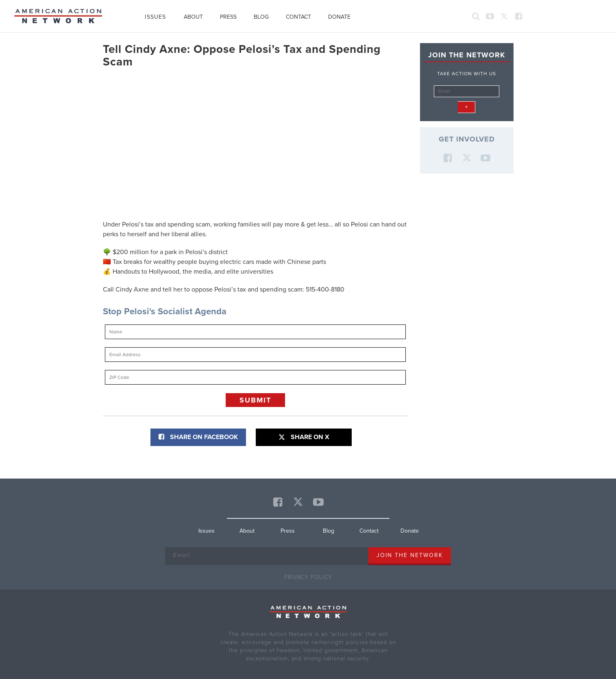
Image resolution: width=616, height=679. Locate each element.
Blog (261, 17)
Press (228, 17)
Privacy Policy (308, 577)
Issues (155, 17)
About (193, 17)
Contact (298, 17)
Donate (339, 17)
